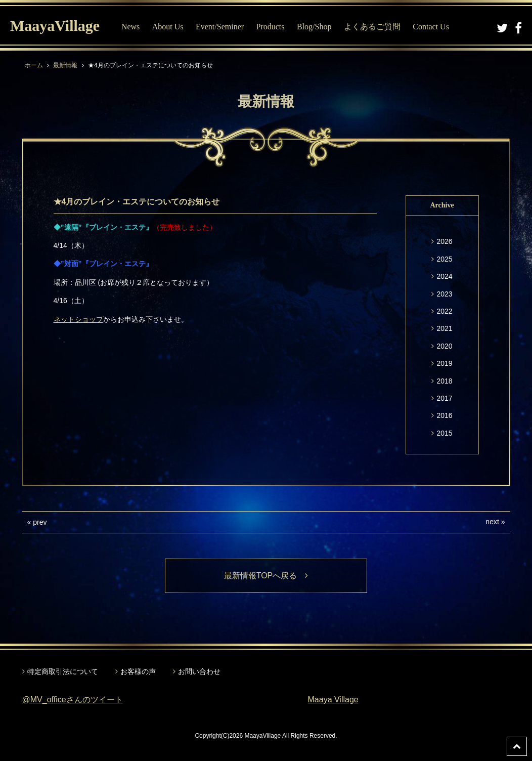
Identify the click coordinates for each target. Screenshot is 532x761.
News (130, 27)
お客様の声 (138, 671)
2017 (444, 398)
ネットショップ (78, 319)
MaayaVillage (55, 26)
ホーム (34, 65)
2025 (444, 259)
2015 (444, 433)
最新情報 (65, 65)
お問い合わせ (199, 671)
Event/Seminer (220, 27)
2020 (444, 346)
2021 (444, 328)
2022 (444, 311)
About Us (168, 27)
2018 (444, 381)
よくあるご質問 (372, 27)
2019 (444, 363)
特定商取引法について (63, 671)
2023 (444, 294)
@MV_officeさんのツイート (73, 700)
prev (40, 522)
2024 (444, 276)
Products (271, 27)
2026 (444, 241)
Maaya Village (333, 700)
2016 (444, 415)
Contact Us (431, 27)
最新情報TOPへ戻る (266, 576)
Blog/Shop (314, 27)
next (492, 522)
